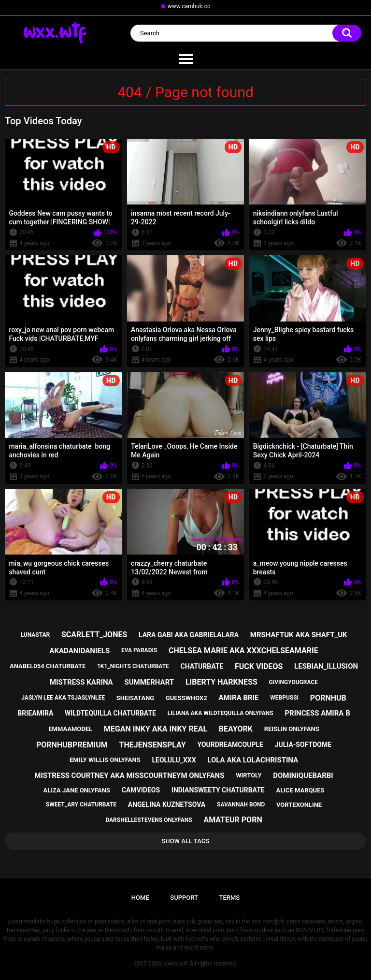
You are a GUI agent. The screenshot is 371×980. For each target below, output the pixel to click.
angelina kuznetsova (167, 804)
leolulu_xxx (174, 760)
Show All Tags (186, 841)
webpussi (284, 698)
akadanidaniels (79, 651)
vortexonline (299, 805)
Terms (229, 898)
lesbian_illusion (326, 666)
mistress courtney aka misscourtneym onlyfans (129, 775)
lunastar (35, 635)
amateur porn (233, 820)
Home (140, 898)
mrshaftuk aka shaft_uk (299, 635)
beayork (236, 729)
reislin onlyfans (292, 729)
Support (184, 898)
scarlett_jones (94, 635)
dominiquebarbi (303, 775)
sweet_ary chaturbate (81, 804)
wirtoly (249, 775)
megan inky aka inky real (156, 729)
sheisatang (135, 698)
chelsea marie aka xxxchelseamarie (243, 651)
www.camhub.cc (189, 6)
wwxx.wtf (175, 964)
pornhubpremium (72, 745)
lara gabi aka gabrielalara (189, 635)
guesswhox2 (186, 698)
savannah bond (241, 804)
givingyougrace (293, 682)
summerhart (149, 682)
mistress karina (81, 682)
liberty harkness (221, 682)
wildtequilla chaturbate (110, 713)
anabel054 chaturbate (48, 666)
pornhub (328, 698)
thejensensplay (153, 745)
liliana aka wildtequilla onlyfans (221, 713)
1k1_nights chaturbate (133, 666)
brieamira (35, 713)
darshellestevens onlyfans (149, 820)
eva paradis (139, 650)
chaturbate (202, 666)
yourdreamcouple (230, 745)
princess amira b (317, 713)
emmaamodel (70, 729)
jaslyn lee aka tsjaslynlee (63, 698)
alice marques (300, 790)
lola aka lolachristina (253, 760)
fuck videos (259, 666)
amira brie (239, 698)
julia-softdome (303, 745)
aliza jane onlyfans (77, 790)
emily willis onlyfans (105, 760)
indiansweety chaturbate (218, 790)
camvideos (141, 790)
